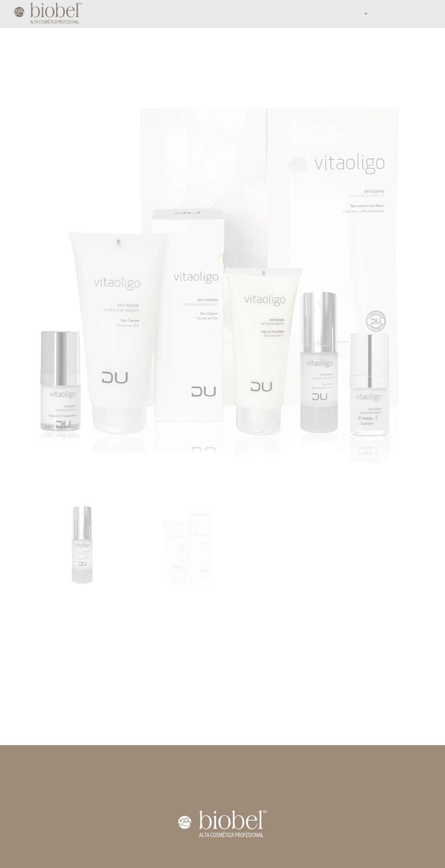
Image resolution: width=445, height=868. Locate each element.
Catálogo (247, 13)
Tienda (120, 13)
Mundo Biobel (152, 13)
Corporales (178, 776)
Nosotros (187, 13)
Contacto (35, 797)
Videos (32, 789)
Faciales (174, 767)
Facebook (321, 784)
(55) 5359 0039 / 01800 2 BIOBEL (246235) (359, 776)
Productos (217, 13)
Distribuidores (282, 13)
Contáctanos (379, 13)
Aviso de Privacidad (222, 855)
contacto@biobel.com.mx (341, 767)
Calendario (320, 13)
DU (166, 784)
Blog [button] (349, 13)
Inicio (97, 13)
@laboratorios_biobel (336, 793)
